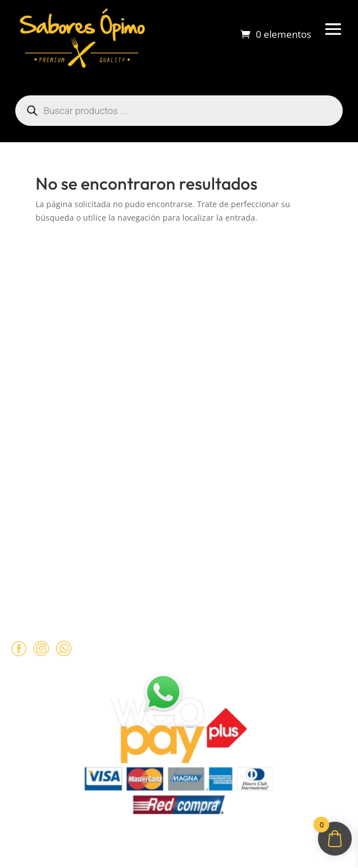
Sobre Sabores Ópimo (52, 325)
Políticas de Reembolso (54, 439)
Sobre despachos (42, 368)
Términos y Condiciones (56, 461)
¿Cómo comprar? (42, 347)
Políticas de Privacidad (53, 483)
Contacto (26, 390)
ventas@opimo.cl (66, 535)
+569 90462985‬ (85, 557)
